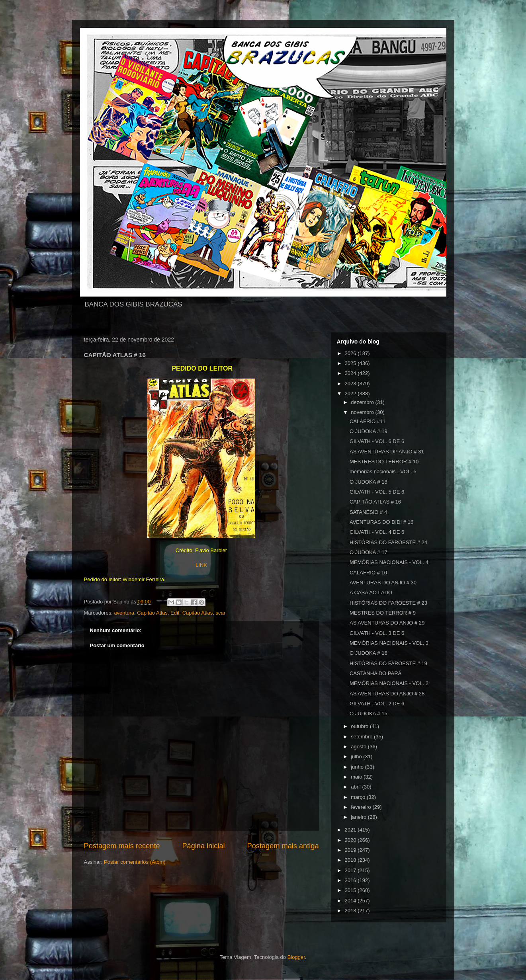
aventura (124, 613)
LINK (201, 565)
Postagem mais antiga (283, 846)
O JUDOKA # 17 (369, 552)
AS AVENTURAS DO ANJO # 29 (387, 623)
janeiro (359, 817)
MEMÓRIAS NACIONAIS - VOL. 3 (389, 643)
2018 (351, 860)
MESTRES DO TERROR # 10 (384, 462)
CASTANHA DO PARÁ (375, 673)
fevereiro (362, 807)
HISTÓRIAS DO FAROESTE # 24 (388, 542)
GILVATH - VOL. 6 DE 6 (377, 441)
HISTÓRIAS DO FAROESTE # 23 (388, 603)
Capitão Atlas (152, 613)
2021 (351, 830)
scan (221, 613)
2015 (351, 890)
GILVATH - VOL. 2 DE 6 (377, 704)
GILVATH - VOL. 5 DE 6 (377, 492)
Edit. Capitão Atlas (192, 613)
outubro (360, 726)
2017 (351, 870)
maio (357, 777)
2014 (351, 901)
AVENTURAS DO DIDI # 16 (381, 522)
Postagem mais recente (122, 846)
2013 (351, 911)
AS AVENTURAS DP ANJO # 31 (387, 452)
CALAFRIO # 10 (368, 573)
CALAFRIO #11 (368, 421)
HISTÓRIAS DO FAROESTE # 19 (388, 663)
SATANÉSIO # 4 (368, 512)
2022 (351, 393)
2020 (351, 840)
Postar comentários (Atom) (135, 862)
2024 (351, 373)
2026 (351, 353)
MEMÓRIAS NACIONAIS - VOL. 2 (389, 683)
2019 (351, 850)
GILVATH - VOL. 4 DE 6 (377, 532)
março (359, 797)
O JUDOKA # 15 (369, 714)
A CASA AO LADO (371, 592)
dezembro (363, 402)
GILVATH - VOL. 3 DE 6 (377, 633)
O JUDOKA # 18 (369, 482)
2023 (351, 384)
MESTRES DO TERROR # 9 (383, 613)
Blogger (296, 957)
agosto (359, 747)
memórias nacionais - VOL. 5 (383, 471)
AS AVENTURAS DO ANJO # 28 (387, 694)
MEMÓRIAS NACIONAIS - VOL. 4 (389, 562)
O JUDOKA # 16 (369, 653)
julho (357, 756)
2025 (351, 363)
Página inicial (203, 846)
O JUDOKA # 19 (369, 431)
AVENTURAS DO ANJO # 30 (383, 583)
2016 (351, 880)
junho (358, 767)
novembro (363, 412)
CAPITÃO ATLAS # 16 (375, 502)
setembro (362, 737)
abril (356, 787)
